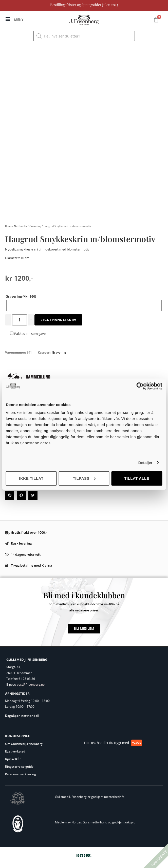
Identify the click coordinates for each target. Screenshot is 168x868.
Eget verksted (15, 751)
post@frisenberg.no (31, 684)
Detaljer (145, 462)
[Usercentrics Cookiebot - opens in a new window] (140, 386)
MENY (19, 20)
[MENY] (8, 19)
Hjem (8, 226)
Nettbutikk (20, 226)
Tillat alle (137, 478)
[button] (10, 495)
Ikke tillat (31, 478)
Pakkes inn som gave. (28, 334)
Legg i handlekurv (58, 320)
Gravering (35, 226)
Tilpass (84, 478)
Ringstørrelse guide (19, 767)
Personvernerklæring (21, 774)
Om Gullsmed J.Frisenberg (24, 744)
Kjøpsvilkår (13, 759)
